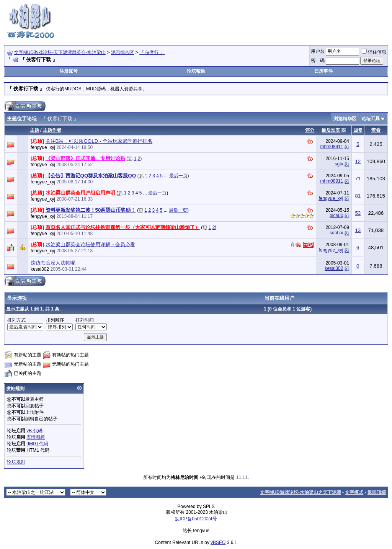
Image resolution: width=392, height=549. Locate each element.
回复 (358, 130)
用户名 (318, 51)
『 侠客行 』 (152, 52)
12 (358, 161)
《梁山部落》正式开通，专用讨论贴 (85, 158)
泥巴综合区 (122, 52)
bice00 (336, 216)
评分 (310, 130)
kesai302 (40, 269)
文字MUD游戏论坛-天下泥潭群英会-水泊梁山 (60, 52)
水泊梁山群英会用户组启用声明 (80, 193)
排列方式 (16, 320)
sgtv (339, 164)
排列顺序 (55, 320)
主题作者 (52, 130)
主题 (34, 130)
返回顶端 (377, 492)
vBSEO (218, 542)
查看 (376, 130)
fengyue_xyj (43, 147)
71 (358, 179)
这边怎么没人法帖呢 (53, 263)
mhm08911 (332, 147)
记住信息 (374, 52)
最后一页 (178, 176)
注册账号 (69, 71)
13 (358, 230)
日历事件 (323, 71)
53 (358, 213)
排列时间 (85, 320)
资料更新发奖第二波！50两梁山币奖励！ (91, 210)
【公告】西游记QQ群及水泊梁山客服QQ (91, 176)
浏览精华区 (345, 119)
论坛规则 (16, 462)
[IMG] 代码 (37, 444)
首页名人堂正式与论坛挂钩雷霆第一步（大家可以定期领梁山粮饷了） (123, 227)
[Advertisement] (249, 20)
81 (358, 196)
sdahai (336, 233)
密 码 (318, 60)
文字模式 (354, 492)
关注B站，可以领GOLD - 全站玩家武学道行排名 (99, 141)
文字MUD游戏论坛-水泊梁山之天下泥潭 (300, 492)
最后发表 (331, 130)
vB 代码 (34, 431)
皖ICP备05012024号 (196, 519)
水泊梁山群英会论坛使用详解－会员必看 (90, 244)
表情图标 (36, 437)
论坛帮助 (196, 71)
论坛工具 (371, 119)
